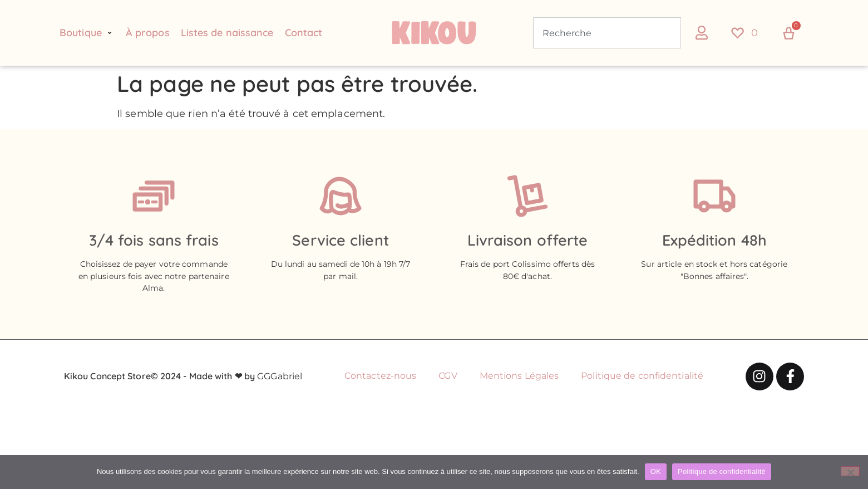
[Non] (850, 471)
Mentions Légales (519, 376)
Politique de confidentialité (642, 376)
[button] (87, 33)
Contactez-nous (380, 376)
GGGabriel (280, 376)
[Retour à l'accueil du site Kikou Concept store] (434, 33)
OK (656, 471)
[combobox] (607, 33)
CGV (448, 376)
